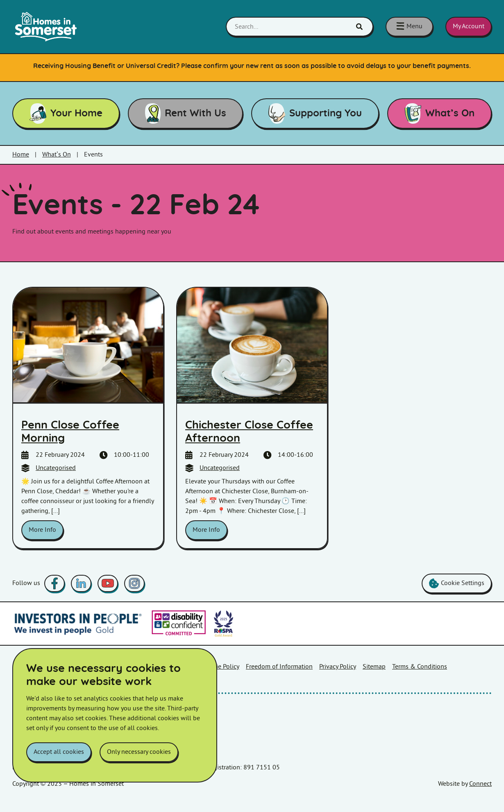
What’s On (440, 113)
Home (21, 155)
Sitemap (374, 667)
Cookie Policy (221, 667)
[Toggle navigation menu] (409, 27)
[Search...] (300, 27)
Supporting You (315, 113)
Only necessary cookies (139, 752)
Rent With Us (186, 113)
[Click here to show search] (359, 27)
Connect (480, 784)
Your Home (66, 113)
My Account (469, 26)
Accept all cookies (59, 752)
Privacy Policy (338, 667)
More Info (42, 530)
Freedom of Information (279, 667)
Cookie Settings (457, 583)
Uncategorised (56, 468)
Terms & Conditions (420, 667)
